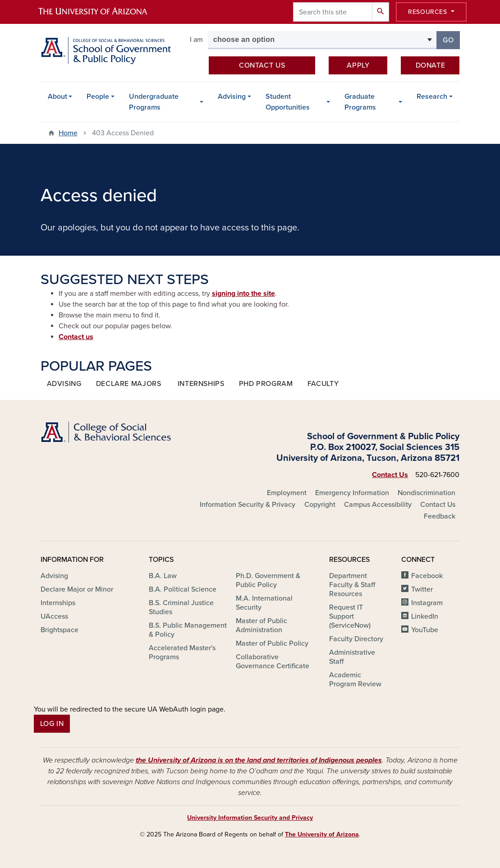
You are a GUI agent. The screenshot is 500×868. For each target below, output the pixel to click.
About (57, 96)
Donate (431, 65)
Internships (58, 603)
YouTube (425, 630)
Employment (287, 493)
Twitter (422, 589)
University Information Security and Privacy (250, 818)
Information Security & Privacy (248, 505)
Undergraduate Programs (154, 102)
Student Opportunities (288, 102)
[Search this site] (333, 12)
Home (68, 133)
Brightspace (60, 630)
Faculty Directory (356, 639)
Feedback (440, 516)
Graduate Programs (360, 102)
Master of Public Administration (261, 625)
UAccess (54, 616)
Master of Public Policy (272, 643)
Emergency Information (352, 493)
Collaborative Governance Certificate (273, 661)
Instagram (427, 603)
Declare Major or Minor (77, 589)
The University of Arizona (322, 834)
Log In (52, 724)
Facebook (427, 576)
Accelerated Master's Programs (182, 652)
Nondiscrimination (427, 493)
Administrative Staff (352, 657)
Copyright (320, 505)
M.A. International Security (264, 603)
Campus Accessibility (378, 505)
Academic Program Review (355, 680)
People (98, 96)
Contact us (262, 65)
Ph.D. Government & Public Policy (268, 580)
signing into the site (243, 294)
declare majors (129, 384)
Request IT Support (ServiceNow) (350, 616)
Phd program (266, 384)
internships (201, 384)
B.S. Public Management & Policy (188, 630)
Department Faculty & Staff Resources (352, 585)
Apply (358, 65)
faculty (323, 384)
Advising (232, 96)
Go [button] (451, 39)
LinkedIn (425, 616)
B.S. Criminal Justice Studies (181, 607)
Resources (429, 12)
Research (432, 96)
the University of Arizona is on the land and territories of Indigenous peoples (259, 760)
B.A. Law (163, 576)
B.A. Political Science (183, 589)
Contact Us (390, 475)
